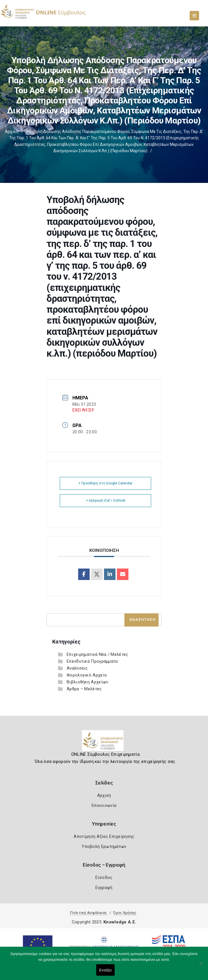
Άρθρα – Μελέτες (84, 689)
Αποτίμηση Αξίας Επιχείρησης (104, 836)
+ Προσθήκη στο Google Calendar (105, 483)
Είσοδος (104, 877)
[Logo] (104, 743)
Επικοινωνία (104, 805)
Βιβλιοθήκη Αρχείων (87, 682)
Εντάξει (105, 970)
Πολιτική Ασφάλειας (88, 913)
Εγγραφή (104, 888)
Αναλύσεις (77, 668)
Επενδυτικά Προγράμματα (92, 661)
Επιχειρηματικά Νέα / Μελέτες (97, 654)
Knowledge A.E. (120, 922)
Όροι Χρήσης (125, 913)
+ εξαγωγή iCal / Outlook (106, 500)
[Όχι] (201, 966)
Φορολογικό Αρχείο (87, 675)
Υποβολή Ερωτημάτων (104, 846)
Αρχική (12, 132)
